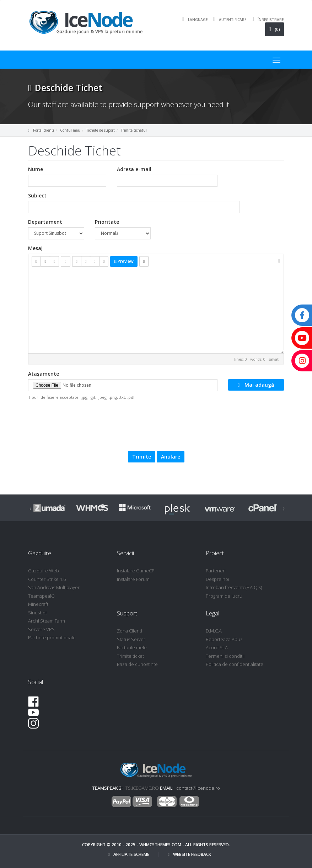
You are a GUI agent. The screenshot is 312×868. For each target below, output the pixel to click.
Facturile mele (132, 647)
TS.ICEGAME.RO (142, 788)
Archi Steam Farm (47, 621)
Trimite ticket (130, 656)
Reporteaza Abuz (224, 639)
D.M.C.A (214, 631)
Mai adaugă (256, 385)
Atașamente (44, 374)
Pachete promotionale (52, 637)
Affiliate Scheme (128, 854)
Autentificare (228, 19)
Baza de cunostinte (137, 664)
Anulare (171, 457)
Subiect (37, 195)
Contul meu (70, 130)
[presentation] (163, 425)
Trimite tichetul (134, 130)
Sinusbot (37, 613)
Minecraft (38, 604)
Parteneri (216, 571)
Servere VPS (41, 629)
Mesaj (35, 248)
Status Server (131, 639)
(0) (275, 29)
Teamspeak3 (41, 596)
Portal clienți (44, 130)
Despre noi (217, 579)
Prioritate (107, 222)
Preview (124, 261)
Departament (45, 222)
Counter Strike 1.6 (47, 579)
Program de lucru (224, 596)
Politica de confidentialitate (235, 664)
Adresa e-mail (134, 169)
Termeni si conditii (225, 656)
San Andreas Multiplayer (54, 587)
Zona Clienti (130, 631)
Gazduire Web (44, 571)
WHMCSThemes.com (160, 845)
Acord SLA (217, 647)
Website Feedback (190, 854)
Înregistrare (266, 19)
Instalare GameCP (136, 571)
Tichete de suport (101, 130)
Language (193, 19)
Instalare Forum (133, 579)
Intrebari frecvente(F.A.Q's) (234, 587)
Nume (36, 169)
